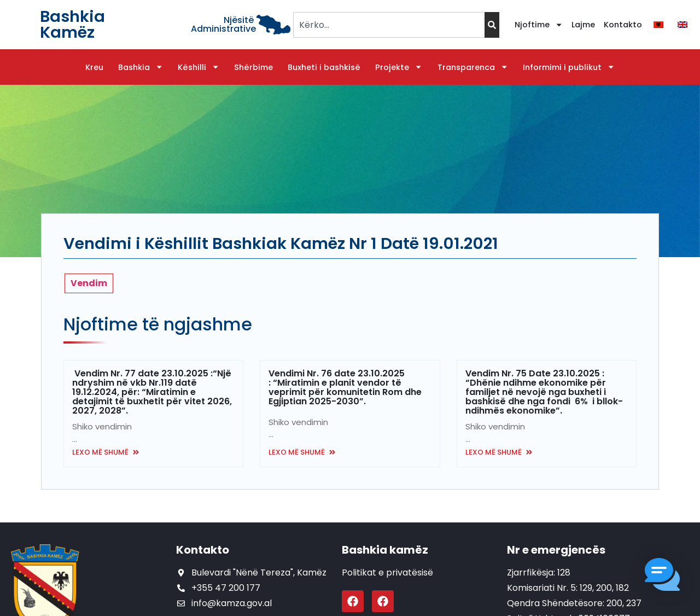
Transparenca (473, 67)
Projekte (399, 67)
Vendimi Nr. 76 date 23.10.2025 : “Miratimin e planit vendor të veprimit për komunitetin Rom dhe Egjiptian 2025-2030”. (345, 387)
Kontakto (623, 25)
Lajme (583, 25)
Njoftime (539, 25)
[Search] (492, 25)
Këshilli (199, 67)
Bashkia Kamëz (72, 24)
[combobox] (389, 25)
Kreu (94, 67)
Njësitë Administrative (223, 24)
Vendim (89, 283)
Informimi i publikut (569, 67)
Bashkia (141, 67)
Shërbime (253, 67)
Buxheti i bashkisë (324, 67)
